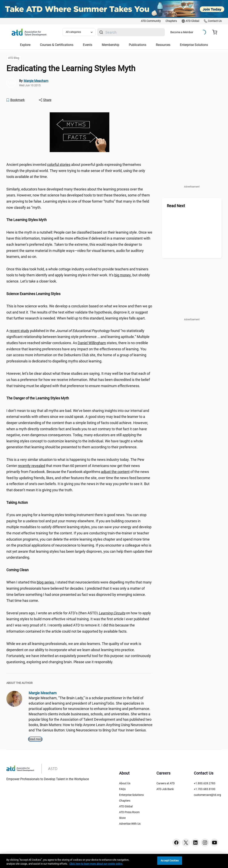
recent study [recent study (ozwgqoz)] (19, 331)
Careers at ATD (166, 783)
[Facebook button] (176, 843)
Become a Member (182, 32)
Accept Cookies (170, 861)
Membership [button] (111, 45)
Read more (35, 739)
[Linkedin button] (195, 843)
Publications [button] (138, 45)
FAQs (122, 789)
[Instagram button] (205, 843)
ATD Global (126, 806)
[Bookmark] (15, 100)
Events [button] (88, 45)
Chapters (125, 801)
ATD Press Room (129, 812)
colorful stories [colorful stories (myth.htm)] (59, 165)
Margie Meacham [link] (36, 81)
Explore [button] (25, 45)
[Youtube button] (214, 843)
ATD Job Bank (165, 789)
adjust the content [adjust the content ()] (115, 472)
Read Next (176, 206)
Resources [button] (163, 45)
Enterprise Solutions (131, 795)
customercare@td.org (207, 795)
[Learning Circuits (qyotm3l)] (112, 613)
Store (122, 818)
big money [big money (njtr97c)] (123, 275)
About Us (125, 783)
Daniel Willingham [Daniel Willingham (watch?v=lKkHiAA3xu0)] (92, 343)
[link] (151, 21)
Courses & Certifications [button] (57, 45)
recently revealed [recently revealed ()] (32, 466)
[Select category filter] (79, 32)
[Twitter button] (186, 843)
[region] (79, 220)
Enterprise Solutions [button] (194, 45)
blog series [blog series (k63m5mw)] (45, 582)
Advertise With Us (130, 824)
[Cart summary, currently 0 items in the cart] (216, 32)
